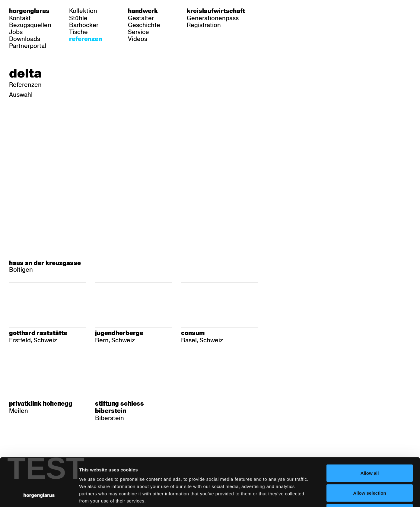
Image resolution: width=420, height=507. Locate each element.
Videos (138, 39)
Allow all (370, 428)
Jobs (16, 32)
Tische (78, 32)
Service (138, 32)
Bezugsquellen (30, 25)
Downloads (25, 39)
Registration (204, 25)
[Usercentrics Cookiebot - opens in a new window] (39, 495)
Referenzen (86, 39)
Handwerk (143, 11)
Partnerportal (28, 46)
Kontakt (20, 18)
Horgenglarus (29, 11)
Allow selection (369, 448)
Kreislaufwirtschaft (216, 11)
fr (280, 11)
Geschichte (144, 25)
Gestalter (141, 18)
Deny (370, 467)
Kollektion (83, 11)
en (292, 11)
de (268, 11)
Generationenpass (213, 18)
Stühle (78, 18)
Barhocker (84, 25)
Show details (315, 495)
